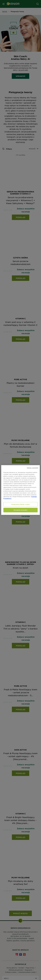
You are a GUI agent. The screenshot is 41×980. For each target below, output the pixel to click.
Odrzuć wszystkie (33, 468)
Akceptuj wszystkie (20, 510)
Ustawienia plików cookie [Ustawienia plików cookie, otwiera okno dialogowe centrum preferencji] (20, 504)
